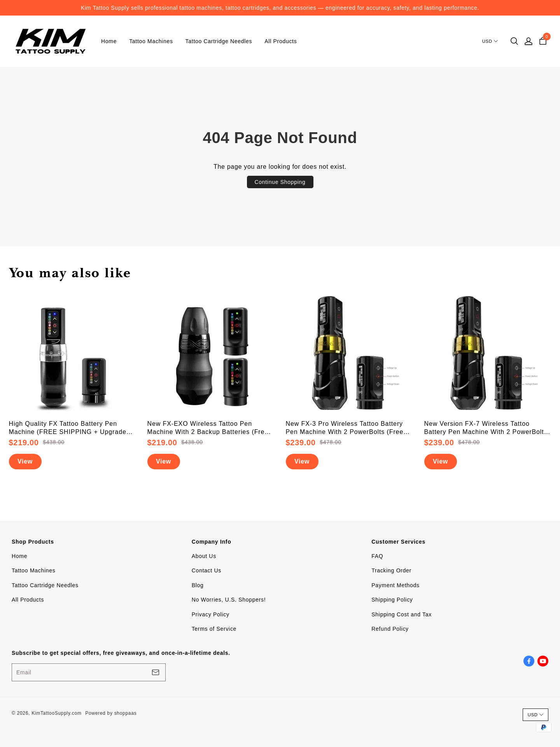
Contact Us (206, 570)
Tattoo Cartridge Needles (219, 41)
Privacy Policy (211, 614)
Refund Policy (390, 629)
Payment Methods (395, 585)
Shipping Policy (392, 600)
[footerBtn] (156, 672)
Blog (198, 585)
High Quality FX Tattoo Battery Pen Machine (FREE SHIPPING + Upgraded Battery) (70, 428)
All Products (281, 41)
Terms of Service (214, 629)
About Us (204, 556)
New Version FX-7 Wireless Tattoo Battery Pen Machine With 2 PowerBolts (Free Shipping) (486, 428)
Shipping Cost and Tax (402, 614)
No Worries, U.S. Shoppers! (229, 600)
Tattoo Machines (151, 41)
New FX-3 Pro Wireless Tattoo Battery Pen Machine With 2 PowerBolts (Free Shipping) (345, 428)
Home (109, 41)
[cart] (543, 41)
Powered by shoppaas (111, 713)
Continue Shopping (280, 182)
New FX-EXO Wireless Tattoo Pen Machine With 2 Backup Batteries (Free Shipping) (208, 428)
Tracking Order (391, 570)
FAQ (377, 556)
